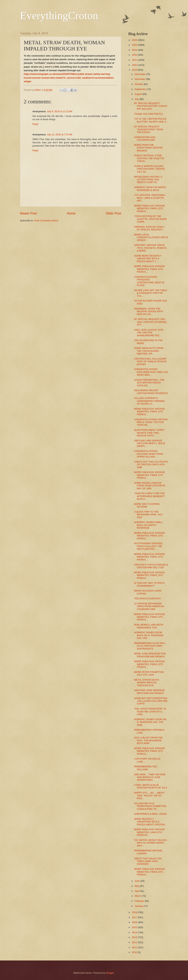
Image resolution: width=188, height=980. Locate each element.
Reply (35, 124)
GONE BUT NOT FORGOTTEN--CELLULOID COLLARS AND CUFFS (151, 701)
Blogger (110, 973)
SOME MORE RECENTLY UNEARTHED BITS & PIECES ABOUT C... (148, 259)
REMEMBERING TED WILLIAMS (146, 768)
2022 (135, 55)
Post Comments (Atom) (46, 221)
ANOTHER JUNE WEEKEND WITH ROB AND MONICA (149, 692)
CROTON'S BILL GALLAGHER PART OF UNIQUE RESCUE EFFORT (150, 362)
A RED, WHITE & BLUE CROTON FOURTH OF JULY (151, 786)
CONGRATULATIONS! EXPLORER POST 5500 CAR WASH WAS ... (151, 372)
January (139, 906)
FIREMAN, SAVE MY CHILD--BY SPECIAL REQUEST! (150, 228)
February (140, 901)
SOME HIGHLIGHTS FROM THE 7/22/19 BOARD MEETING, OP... (149, 351)
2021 (135, 60)
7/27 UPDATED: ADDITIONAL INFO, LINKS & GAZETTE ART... (150, 198)
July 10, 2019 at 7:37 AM (60, 135)
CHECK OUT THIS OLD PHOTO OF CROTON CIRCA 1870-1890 (151, 465)
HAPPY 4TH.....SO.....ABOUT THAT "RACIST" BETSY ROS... (150, 796)
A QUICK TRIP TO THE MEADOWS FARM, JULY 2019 (149, 515)
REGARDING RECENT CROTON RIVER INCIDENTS (151, 392)
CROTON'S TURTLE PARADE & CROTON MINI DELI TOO (151, 566)
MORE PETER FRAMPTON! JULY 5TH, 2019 (149, 673)
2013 (135, 937)
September (141, 89)
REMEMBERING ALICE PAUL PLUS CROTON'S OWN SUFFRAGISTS (150, 646)
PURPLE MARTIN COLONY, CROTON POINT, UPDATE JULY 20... (150, 169)
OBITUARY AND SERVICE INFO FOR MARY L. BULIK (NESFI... (150, 443)
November (140, 79)
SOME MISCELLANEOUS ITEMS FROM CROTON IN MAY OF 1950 (150, 486)
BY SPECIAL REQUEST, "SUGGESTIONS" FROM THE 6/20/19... (149, 129)
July (137, 99)
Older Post (113, 213)
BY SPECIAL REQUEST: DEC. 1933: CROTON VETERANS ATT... (150, 322)
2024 (135, 50)
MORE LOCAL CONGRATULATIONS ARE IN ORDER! (151, 237)
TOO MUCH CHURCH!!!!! (147, 598)
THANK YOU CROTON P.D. (149, 114)
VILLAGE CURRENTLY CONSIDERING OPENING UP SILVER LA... (149, 401)
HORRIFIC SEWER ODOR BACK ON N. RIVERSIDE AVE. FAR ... (149, 635)
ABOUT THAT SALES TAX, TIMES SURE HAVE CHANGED (148, 861)
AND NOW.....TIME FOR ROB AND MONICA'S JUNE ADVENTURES (150, 777)
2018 (135, 912)
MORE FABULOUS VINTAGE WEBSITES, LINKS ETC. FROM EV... (150, 832)
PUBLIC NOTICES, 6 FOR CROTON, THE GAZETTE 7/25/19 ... (149, 158)
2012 (135, 942)
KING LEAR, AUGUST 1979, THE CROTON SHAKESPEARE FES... (149, 333)
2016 (135, 922)
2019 (135, 70)
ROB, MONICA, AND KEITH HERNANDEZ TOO (149, 626)
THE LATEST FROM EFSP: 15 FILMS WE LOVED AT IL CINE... (150, 712)
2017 (135, 917)
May (137, 886)
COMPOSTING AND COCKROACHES (145, 139)
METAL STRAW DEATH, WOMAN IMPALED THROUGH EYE (147, 683)
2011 (135, 947)
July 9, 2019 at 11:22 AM (60, 111)
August (139, 94)
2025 (135, 45)
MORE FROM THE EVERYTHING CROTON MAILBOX (148, 148)
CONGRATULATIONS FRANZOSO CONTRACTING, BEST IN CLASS (149, 281)
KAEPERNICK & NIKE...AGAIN (150, 814)
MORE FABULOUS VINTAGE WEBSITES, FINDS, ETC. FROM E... (150, 209)
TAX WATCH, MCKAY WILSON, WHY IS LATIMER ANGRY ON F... (151, 843)
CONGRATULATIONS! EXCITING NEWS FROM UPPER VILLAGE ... (149, 454)
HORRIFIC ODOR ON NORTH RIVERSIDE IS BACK (150, 189)
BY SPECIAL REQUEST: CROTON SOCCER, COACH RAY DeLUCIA (151, 106)
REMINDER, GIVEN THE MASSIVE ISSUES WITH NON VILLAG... (149, 311)
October (139, 84)
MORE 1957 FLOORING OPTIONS (147, 505)
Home (71, 213)
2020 (135, 65)
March (138, 896)
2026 (135, 40)
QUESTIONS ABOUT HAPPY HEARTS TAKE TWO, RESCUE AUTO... (150, 433)
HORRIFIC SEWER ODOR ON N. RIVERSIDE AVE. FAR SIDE (150, 722)
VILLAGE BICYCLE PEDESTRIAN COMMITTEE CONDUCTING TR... (150, 806)
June (138, 881)
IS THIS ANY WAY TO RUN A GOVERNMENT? (149, 584)
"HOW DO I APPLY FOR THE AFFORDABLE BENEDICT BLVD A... (149, 496)
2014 (135, 932)
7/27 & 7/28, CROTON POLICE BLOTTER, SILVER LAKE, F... (151, 120)
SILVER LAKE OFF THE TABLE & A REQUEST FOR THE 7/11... (151, 293)
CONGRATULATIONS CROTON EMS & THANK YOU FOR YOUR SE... (151, 422)
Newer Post (28, 213)
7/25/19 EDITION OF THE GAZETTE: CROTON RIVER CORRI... (150, 219)
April (137, 891)
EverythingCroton (59, 16)
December (140, 74)
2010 (135, 952)
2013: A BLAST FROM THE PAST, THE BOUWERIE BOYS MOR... (148, 740)
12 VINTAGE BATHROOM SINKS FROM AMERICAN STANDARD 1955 (149, 606)
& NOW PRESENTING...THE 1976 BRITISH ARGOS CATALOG (149, 383)
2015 (135, 927)
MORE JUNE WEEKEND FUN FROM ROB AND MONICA (150, 655)
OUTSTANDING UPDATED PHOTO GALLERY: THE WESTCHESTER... (148, 546)
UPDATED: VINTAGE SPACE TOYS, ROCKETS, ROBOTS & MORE (151, 248)
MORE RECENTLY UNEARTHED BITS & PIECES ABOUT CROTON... (150, 822)
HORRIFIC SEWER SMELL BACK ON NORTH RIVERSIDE (148, 525)
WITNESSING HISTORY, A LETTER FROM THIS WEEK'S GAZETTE (148, 180)
